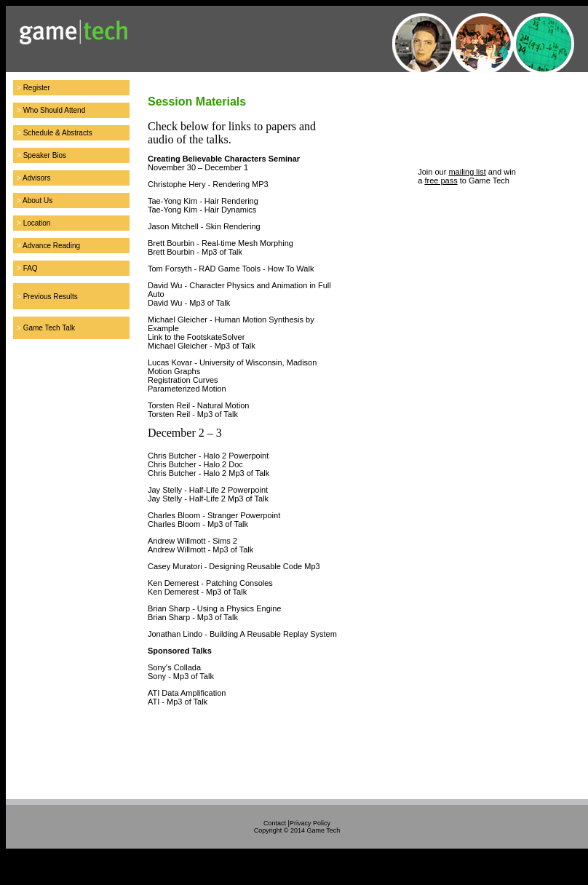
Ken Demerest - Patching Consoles (210, 583)
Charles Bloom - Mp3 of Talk (198, 524)
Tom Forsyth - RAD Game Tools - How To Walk (231, 269)
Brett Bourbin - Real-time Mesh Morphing (220, 243)
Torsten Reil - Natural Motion (198, 405)
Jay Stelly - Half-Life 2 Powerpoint (208, 490)
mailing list (467, 172)
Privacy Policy (310, 823)
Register (37, 88)
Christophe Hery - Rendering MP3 (208, 184)
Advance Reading (51, 246)
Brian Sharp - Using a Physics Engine (214, 608)
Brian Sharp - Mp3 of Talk (193, 617)
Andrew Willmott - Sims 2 (192, 541)
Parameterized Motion (187, 389)
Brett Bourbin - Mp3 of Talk (195, 252)
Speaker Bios (45, 155)
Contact (275, 823)
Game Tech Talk (49, 328)
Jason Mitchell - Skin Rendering (204, 226)
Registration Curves (183, 380)
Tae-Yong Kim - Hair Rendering (203, 201)
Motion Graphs (174, 371)
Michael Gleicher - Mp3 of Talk (202, 346)
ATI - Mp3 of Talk (178, 702)
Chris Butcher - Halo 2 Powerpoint (208, 456)
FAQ (31, 268)
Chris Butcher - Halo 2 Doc (195, 464)
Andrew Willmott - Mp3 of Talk (200, 549)
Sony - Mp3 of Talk (181, 676)
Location (37, 223)
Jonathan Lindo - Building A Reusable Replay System (242, 634)
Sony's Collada (174, 667)
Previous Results (51, 297)
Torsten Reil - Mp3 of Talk (193, 414)
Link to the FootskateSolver (196, 337)
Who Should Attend (55, 110)
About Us (37, 201)
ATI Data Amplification (187, 693)
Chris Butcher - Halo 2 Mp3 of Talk (208, 473)
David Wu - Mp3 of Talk (189, 303)
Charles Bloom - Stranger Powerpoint (214, 515)
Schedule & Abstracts (58, 133)
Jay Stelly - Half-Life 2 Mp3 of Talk (208, 499)
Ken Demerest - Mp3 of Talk (197, 592)
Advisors (36, 178)
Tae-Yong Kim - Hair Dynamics (202, 210)
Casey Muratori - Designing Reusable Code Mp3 (234, 566)
